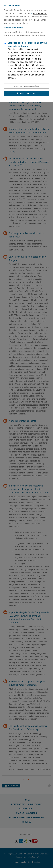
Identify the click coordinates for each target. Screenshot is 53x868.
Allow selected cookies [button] (27, 93)
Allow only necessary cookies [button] (26, 86)
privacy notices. (39, 13)
